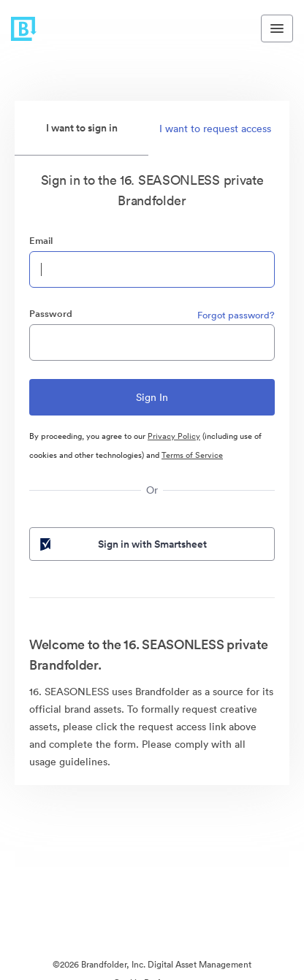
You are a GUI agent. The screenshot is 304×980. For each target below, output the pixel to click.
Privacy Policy (174, 436)
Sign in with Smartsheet (122, 544)
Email (41, 241)
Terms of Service (192, 455)
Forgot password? (236, 315)
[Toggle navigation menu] (277, 28)
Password (51, 314)
